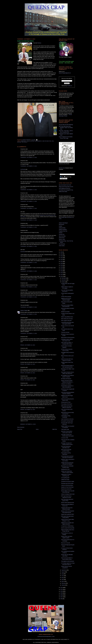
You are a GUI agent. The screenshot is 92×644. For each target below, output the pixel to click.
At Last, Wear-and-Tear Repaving (66, 125)
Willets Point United (63, 192)
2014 (62, 275)
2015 (62, 273)
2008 (62, 595)
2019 (62, 265)
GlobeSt (61, 233)
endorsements (38, 141)
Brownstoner (62, 225)
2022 (62, 260)
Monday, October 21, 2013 (28, 424)
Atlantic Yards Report (63, 223)
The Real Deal (62, 244)
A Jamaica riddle (65, 438)
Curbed (60, 226)
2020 (62, 263)
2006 (62, 599)
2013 (62, 276)
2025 (62, 254)
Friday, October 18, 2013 (28, 345)
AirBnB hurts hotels (65, 480)
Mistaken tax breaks (65, 312)
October (63, 282)
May (63, 578)
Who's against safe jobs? (66, 321)
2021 (62, 261)
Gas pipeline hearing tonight (67, 421)
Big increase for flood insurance (68, 337)
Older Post (55, 429)
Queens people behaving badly (68, 528)
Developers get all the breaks (67, 483)
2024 (62, 256)
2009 (62, 593)
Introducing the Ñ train (66, 402)
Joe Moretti (23, 169)
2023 (62, 258)
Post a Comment (21, 427)
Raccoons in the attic (66, 543)
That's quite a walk (65, 429)
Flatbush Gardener (63, 229)
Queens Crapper (26, 140)
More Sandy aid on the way (67, 319)
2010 (62, 591)
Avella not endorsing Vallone (67, 485)
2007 (62, 597)
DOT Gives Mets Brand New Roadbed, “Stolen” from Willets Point (66, 128)
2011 (62, 589)
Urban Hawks (62, 246)
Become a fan (62, 168)
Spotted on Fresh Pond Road (67, 487)
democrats (24, 141)
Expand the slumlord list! (66, 489)
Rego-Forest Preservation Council (66, 187)
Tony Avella (24, 142)
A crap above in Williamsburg (67, 526)
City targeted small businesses (68, 561)
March (63, 581)
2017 (62, 269)
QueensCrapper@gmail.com (65, 73)
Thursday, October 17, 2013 (29, 157)
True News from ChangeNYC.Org (66, 190)
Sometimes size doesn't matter (68, 481)
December (64, 278)
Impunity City (62, 234)
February (64, 583)
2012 (62, 587)
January (63, 585)
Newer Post (20, 429)
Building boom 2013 (65, 469)
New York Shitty (62, 236)
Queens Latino (62, 239)
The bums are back (65, 332)
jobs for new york (47, 141)
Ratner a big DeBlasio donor (67, 317)
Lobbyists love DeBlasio (66, 384)
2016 (62, 271)
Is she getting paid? (65, 478)
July (62, 574)
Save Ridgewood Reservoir (65, 188)
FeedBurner (70, 86)
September (64, 570)
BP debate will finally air (66, 379)
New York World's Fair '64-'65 (65, 185)
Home (37, 429)
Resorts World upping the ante (68, 503)
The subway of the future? (67, 404)
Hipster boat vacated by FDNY (68, 514)
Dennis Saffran (31, 141)
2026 (62, 252)
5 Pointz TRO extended (66, 297)
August (63, 572)
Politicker (39, 43)
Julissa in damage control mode (68, 494)
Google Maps (64, 217)
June (63, 576)
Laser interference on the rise (67, 419)
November (64, 280)
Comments (23, 252)
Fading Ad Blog (62, 228)
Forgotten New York (63, 231)
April (63, 579)
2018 (62, 267)
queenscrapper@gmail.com (46, 636)
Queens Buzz (62, 238)
